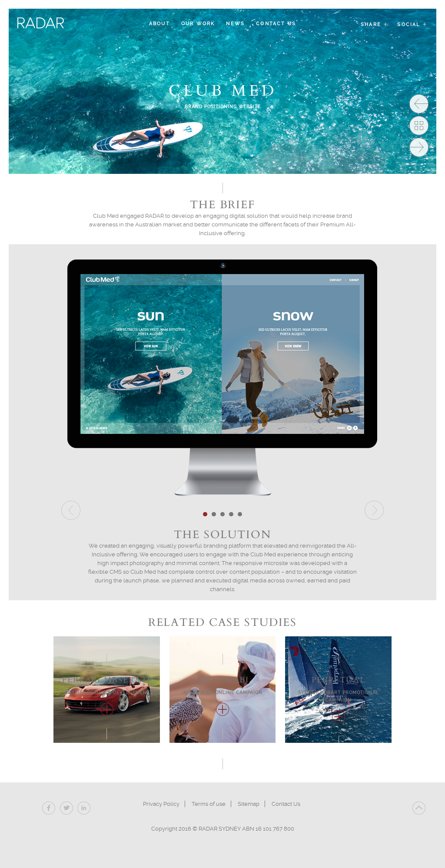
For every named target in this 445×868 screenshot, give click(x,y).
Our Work (198, 24)
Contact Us (276, 24)
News (235, 24)
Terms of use (209, 804)
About (159, 24)
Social (412, 25)
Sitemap (249, 804)
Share (375, 25)
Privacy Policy (161, 804)
